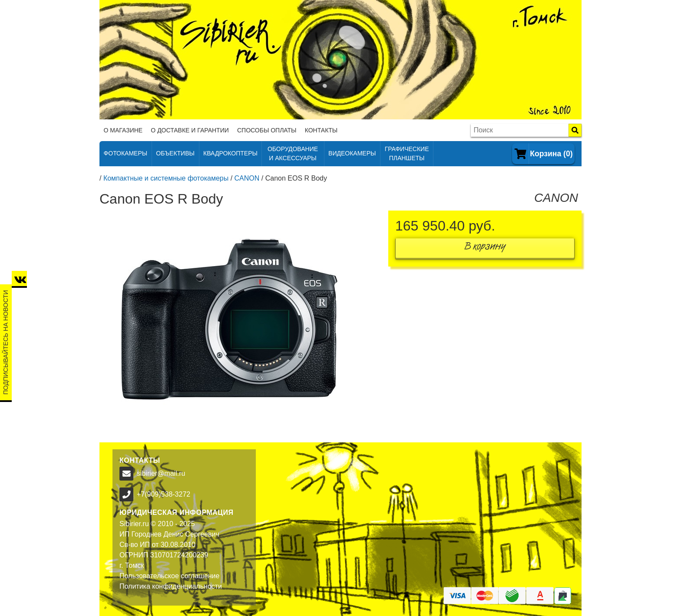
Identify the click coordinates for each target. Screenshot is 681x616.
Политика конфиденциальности (171, 586)
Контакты (321, 130)
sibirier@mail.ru (161, 473)
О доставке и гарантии (190, 130)
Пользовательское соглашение (169, 576)
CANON (247, 178)
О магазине (123, 130)
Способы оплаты (267, 130)
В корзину (485, 248)
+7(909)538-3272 (164, 494)
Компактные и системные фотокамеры (166, 178)
